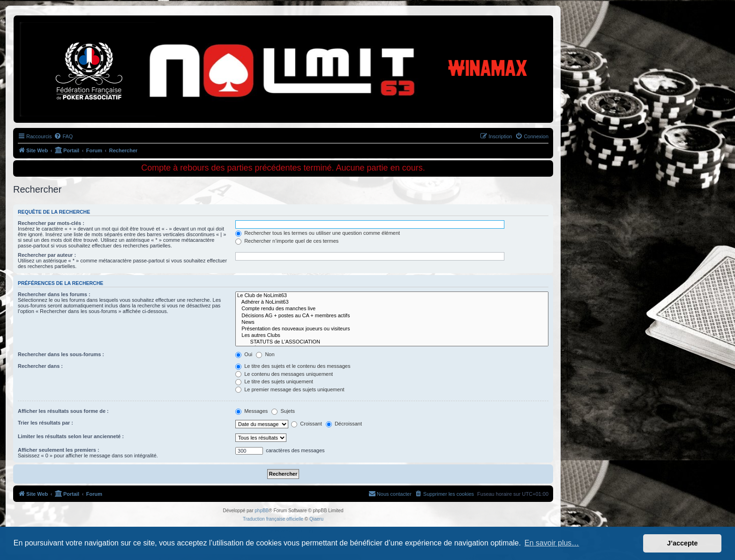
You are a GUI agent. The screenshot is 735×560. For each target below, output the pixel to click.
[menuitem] (63, 136)
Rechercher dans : (40, 366)
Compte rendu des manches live (392, 309)
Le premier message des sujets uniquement (290, 389)
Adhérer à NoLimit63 (392, 302)
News (392, 322)
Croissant (307, 424)
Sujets (283, 411)
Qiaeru (316, 519)
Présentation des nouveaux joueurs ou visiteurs (392, 329)
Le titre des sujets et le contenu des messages (293, 366)
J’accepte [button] (682, 543)
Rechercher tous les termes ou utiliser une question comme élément (318, 233)
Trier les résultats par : (45, 423)
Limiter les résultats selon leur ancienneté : (71, 436)
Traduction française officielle (273, 519)
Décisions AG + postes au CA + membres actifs (392, 316)
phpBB (262, 511)
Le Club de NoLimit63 (392, 296)
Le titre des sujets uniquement (274, 381)
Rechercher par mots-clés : (51, 223)
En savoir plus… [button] (552, 543)
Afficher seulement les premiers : (59, 450)
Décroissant (344, 424)
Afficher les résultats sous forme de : (63, 411)
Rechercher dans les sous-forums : (61, 354)
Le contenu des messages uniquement (284, 374)
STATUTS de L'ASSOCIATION (392, 342)
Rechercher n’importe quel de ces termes (287, 241)
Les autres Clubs (392, 336)
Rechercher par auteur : (47, 255)
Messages (251, 411)
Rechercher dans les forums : (54, 294)
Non (265, 354)
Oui (244, 354)
